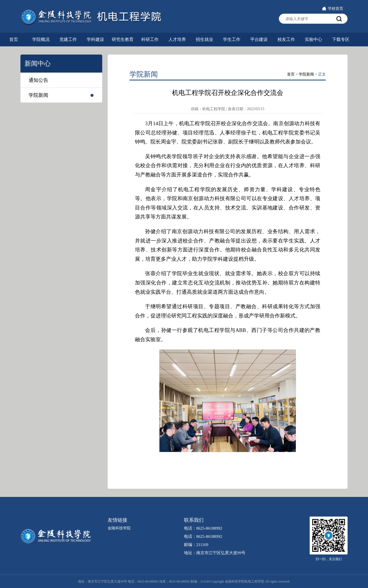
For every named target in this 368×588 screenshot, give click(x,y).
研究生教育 (123, 39)
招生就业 (204, 39)
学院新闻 (38, 95)
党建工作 (68, 39)
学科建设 (95, 39)
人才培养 (177, 39)
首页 (14, 39)
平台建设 (259, 39)
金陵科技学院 (119, 528)
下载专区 (341, 39)
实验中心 (313, 39)
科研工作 (150, 39)
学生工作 (232, 39)
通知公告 (38, 80)
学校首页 (332, 8)
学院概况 (41, 39)
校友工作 (286, 39)
